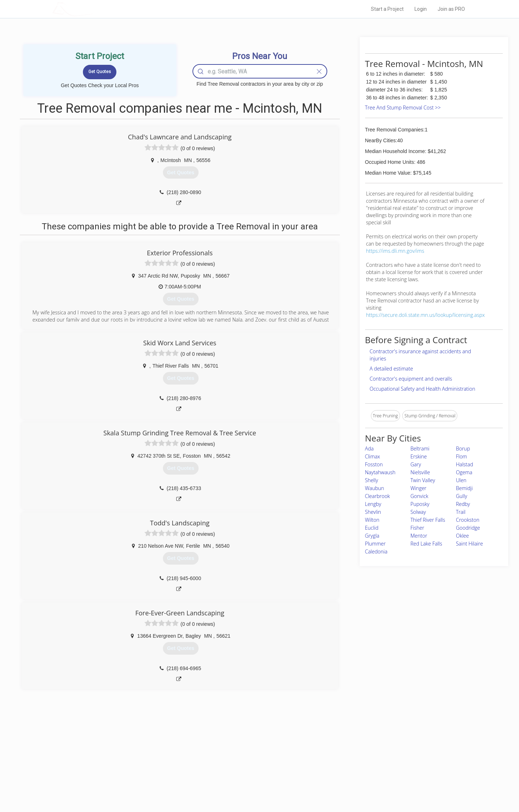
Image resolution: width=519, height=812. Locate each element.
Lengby (373, 504)
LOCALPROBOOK (94, 9)
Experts (230, 759)
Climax (373, 456)
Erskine (419, 456)
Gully (462, 496)
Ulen (461, 480)
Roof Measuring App (242, 767)
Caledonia (376, 551)
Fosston (374, 464)
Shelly (372, 480)
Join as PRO (451, 9)
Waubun (375, 488)
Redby (463, 504)
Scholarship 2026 (360, 751)
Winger (418, 488)
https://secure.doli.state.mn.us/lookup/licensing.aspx (426, 315)
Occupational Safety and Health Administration (423, 389)
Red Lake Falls (426, 544)
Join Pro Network (239, 751)
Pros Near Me (136, 759)
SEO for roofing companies (369, 784)
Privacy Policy (356, 759)
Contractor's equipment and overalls (411, 379)
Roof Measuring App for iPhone (253, 776)
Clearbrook (378, 496)
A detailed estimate (391, 369)
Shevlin (373, 512)
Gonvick (420, 496)
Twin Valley (423, 480)
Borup (463, 448)
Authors (351, 767)
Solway (418, 512)
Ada (369, 448)
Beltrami (420, 448)
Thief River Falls (428, 520)
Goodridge (468, 528)
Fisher (417, 528)
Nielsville (420, 472)
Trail (461, 512)
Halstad (465, 464)
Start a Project (387, 9)
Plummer (376, 544)
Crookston (468, 520)
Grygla (372, 536)
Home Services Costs (144, 751)
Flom (462, 456)
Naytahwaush (380, 472)
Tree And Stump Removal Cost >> (403, 107)
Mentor (419, 536)
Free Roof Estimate (141, 776)
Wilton (372, 520)
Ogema (464, 472)
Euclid (372, 528)
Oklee (462, 536)
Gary (416, 464)
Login (421, 9)
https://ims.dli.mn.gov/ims (395, 251)
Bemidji (464, 488)
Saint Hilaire (469, 544)
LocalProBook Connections (370, 776)
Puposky (420, 504)
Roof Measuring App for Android (254, 784)
